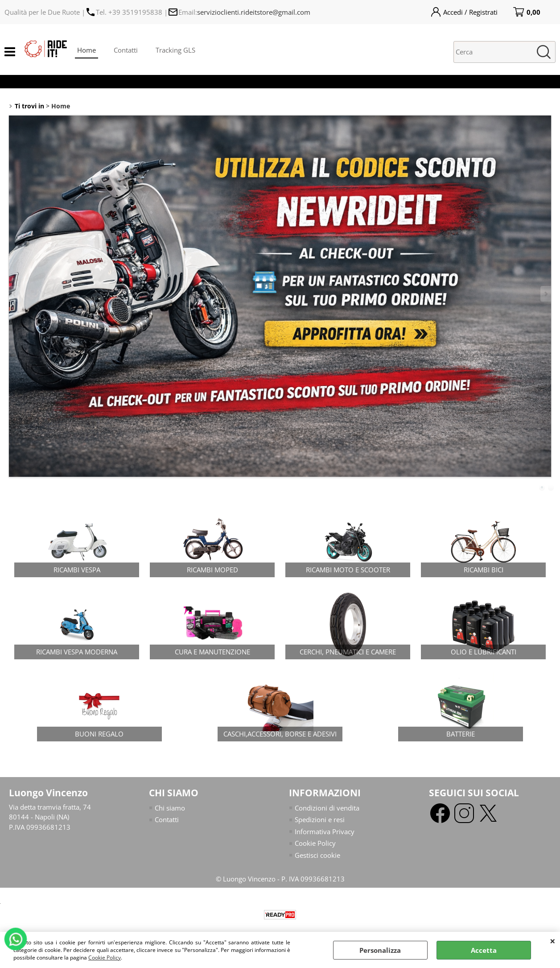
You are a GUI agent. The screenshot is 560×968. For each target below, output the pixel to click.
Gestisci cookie (317, 855)
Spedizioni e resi (320, 819)
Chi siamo (170, 808)
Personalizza (380, 950)
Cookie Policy (105, 958)
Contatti (126, 50)
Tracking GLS (175, 50)
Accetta (484, 950)
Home (86, 50)
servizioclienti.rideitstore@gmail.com (254, 12)
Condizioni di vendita (327, 808)
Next (545, 294)
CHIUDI (553, 941)
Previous (15, 294)
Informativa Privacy (325, 831)
